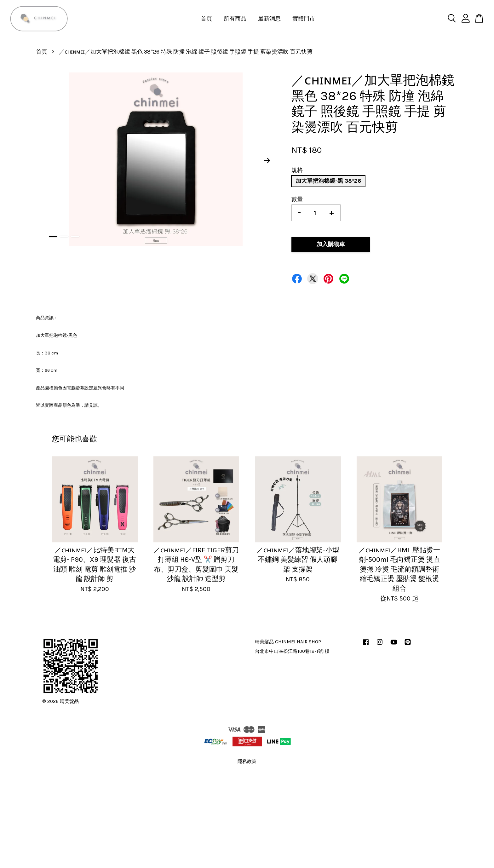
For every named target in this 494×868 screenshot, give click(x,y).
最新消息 (269, 19)
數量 (297, 199)
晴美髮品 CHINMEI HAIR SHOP (288, 642)
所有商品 (235, 19)
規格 (297, 170)
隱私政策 (247, 762)
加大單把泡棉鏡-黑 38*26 (328, 181)
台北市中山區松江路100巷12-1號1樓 (292, 651)
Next (267, 161)
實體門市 (304, 19)
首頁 (206, 19)
